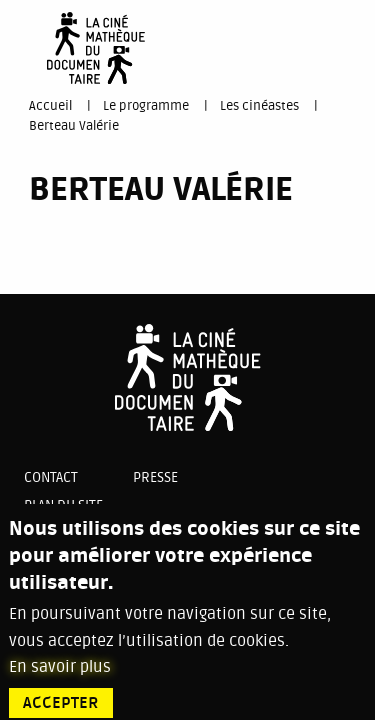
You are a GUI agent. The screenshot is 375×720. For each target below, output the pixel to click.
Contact (51, 477)
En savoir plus (60, 677)
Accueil (50, 106)
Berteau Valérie (74, 126)
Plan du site (63, 505)
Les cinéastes (259, 106)
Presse (155, 477)
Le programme (146, 106)
